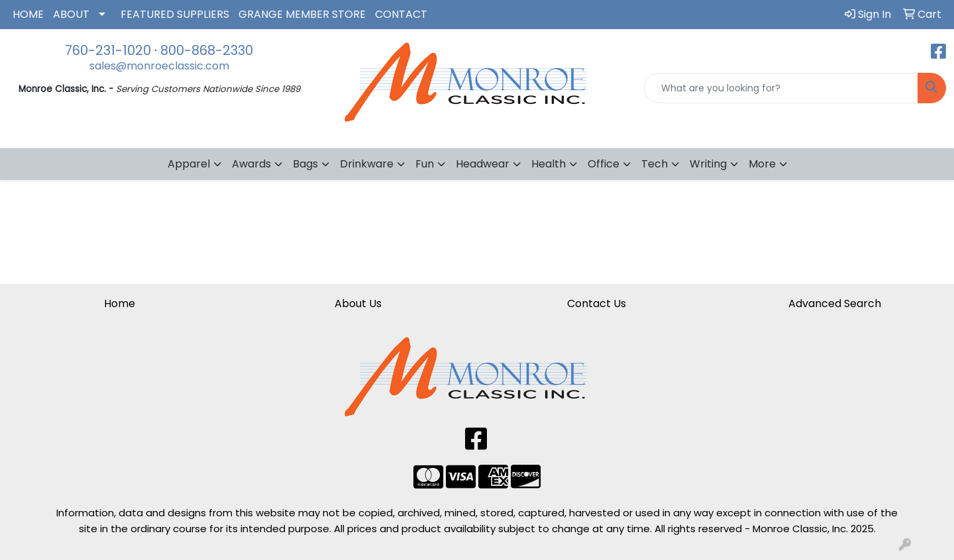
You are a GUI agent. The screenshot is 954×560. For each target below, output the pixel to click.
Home (120, 303)
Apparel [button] (189, 164)
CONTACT (401, 14)
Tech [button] (655, 164)
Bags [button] (305, 164)
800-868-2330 (207, 50)
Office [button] (604, 164)
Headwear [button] (483, 164)
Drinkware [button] (367, 164)
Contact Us (597, 303)
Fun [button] (425, 164)
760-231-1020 (108, 50)
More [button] (762, 164)
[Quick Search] (781, 88)
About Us (358, 303)
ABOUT (71, 14)
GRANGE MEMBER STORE (302, 14)
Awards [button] (251, 164)
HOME (28, 14)
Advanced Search (835, 303)
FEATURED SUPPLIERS (175, 14)
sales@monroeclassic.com (159, 66)
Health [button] (549, 164)
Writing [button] (708, 164)
